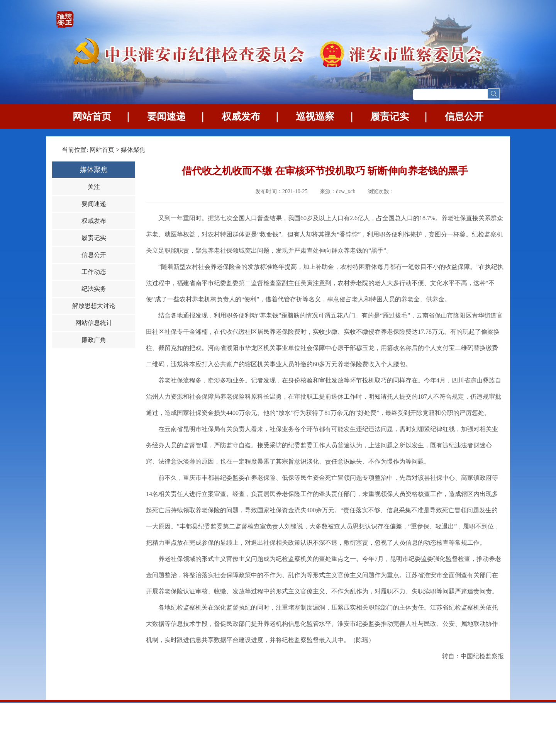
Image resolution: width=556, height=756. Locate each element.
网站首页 (92, 116)
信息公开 (464, 116)
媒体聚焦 (133, 150)
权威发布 (241, 116)
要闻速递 (166, 116)
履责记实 (390, 116)
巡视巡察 (315, 116)
